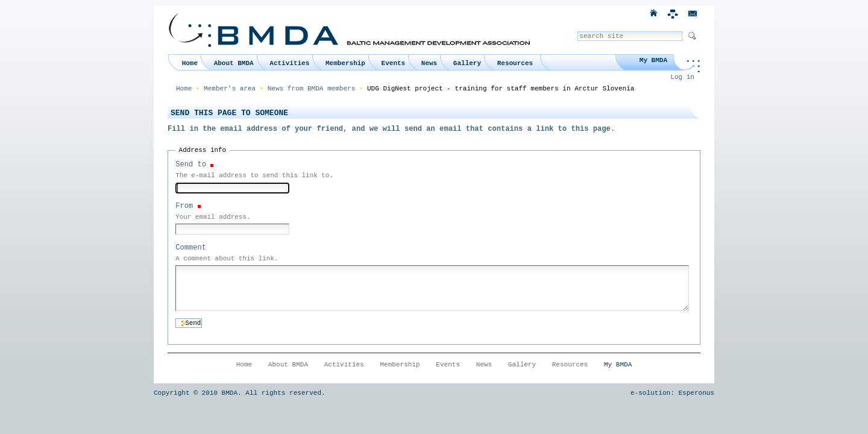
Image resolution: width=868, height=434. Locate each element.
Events (394, 63)
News (429, 63)
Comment (191, 248)
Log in (682, 77)
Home (190, 63)
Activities (289, 63)
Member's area (230, 89)
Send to (191, 165)
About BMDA (234, 63)
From (184, 206)
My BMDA (653, 60)
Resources (515, 63)
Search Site (577, 31)
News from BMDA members (312, 89)
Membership (345, 63)
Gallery (467, 63)
